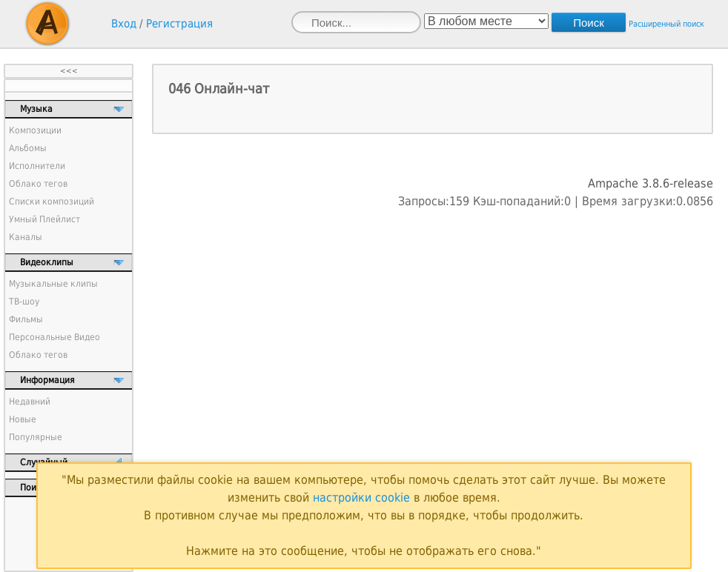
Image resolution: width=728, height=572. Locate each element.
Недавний (30, 402)
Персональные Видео (54, 337)
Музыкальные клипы (53, 284)
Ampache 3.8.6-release (651, 183)
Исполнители (37, 166)
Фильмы (26, 319)
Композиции (35, 130)
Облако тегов (38, 184)
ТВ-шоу (24, 302)
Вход (124, 24)
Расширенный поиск (666, 24)
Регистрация (179, 24)
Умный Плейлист (44, 219)
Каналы (26, 237)
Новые (23, 419)
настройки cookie (361, 498)
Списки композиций (52, 202)
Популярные (36, 437)
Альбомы (28, 148)
